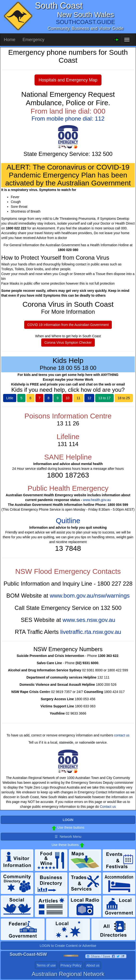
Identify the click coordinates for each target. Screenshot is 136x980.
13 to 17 (104, 398)
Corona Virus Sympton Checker (68, 343)
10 (68, 398)
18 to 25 (124, 398)
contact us (122, 735)
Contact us (108, 807)
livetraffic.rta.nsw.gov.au (91, 632)
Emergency (33, 40)
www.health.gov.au (97, 500)
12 (89, 398)
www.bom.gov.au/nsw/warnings (90, 596)
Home (10, 40)
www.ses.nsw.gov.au (89, 620)
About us (93, 965)
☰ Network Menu (68, 837)
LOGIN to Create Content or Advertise (68, 946)
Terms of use (46, 965)
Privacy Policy (71, 965)
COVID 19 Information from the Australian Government (68, 325)
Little (10, 398)
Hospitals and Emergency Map (68, 80)
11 (78, 398)
